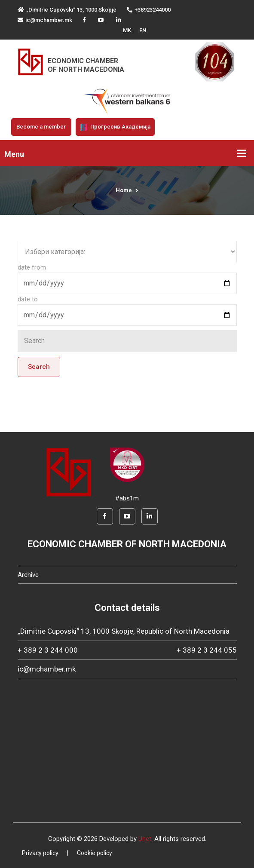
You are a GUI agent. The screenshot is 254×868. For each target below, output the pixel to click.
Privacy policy (40, 853)
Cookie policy (95, 853)
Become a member (41, 127)
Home (124, 190)
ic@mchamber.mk (45, 20)
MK (127, 30)
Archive (28, 575)
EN (143, 30)
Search (39, 367)
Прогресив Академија (115, 127)
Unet (145, 839)
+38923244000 (149, 10)
